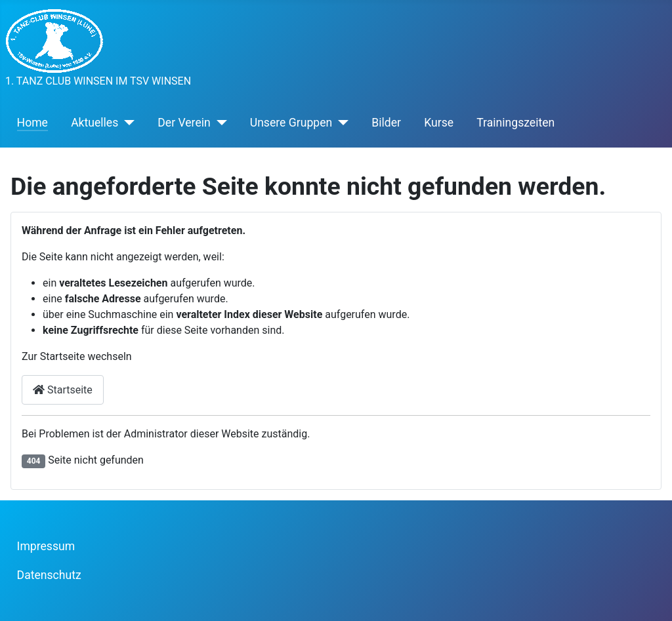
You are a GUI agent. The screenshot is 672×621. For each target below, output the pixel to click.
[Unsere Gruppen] (340, 123)
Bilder (386, 123)
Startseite (63, 390)
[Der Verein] (219, 123)
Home (32, 123)
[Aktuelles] (126, 123)
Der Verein (184, 123)
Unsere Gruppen (291, 123)
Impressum (46, 546)
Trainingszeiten (515, 123)
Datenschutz (49, 575)
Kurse (439, 123)
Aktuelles (94, 123)
